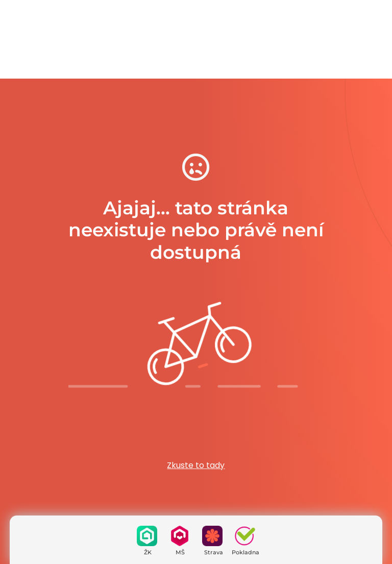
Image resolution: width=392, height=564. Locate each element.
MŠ (180, 552)
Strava (214, 552)
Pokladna (246, 552)
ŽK (148, 552)
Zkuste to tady (196, 465)
